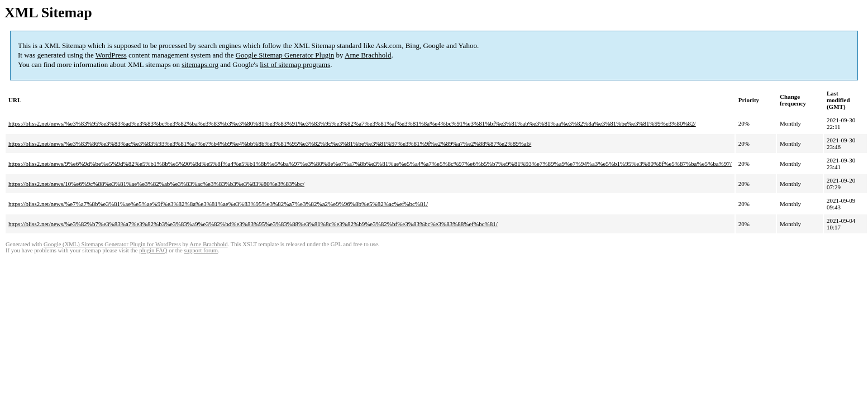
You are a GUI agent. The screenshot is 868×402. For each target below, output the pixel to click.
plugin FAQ (153, 250)
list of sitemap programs (295, 64)
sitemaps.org (200, 64)
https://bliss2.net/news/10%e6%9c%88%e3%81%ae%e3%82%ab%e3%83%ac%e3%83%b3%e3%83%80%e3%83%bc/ (156, 184)
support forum (201, 250)
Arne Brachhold (368, 55)
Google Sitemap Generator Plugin (285, 55)
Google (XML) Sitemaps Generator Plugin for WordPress (112, 244)
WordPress (111, 55)
